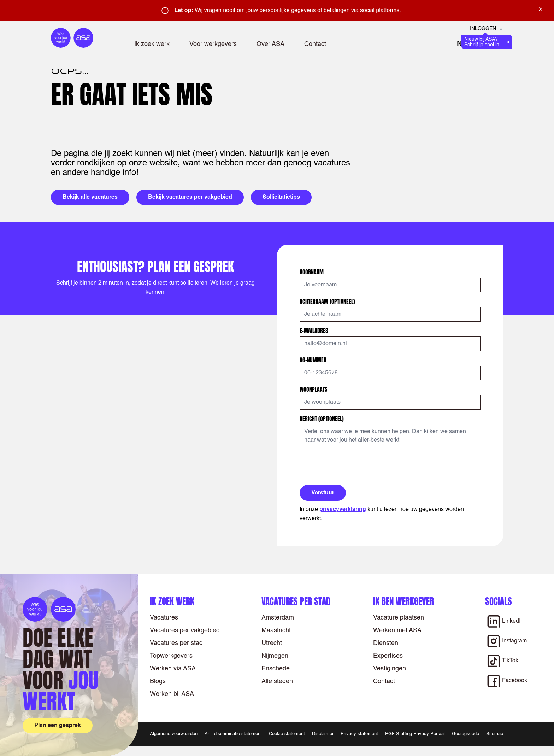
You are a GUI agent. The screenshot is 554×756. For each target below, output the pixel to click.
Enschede (276, 669)
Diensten (386, 643)
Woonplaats (314, 389)
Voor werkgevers (213, 44)
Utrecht (272, 643)
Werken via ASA (173, 669)
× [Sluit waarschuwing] (541, 9)
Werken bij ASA (172, 694)
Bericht (322, 419)
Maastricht (276, 630)
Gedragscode (465, 734)
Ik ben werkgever (403, 601)
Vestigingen (390, 669)
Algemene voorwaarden (174, 734)
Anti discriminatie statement (233, 734)
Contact (315, 44)
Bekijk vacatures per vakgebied (190, 197)
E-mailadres (314, 331)
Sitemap (495, 734)
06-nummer (314, 360)
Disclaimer (323, 734)
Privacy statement (359, 734)
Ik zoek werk (152, 44)
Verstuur (323, 493)
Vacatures (164, 618)
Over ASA (270, 44)
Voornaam (312, 272)
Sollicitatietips (281, 197)
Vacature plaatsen (399, 618)
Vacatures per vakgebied (185, 630)
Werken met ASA (397, 630)
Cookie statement (287, 734)
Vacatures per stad (176, 643)
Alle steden (277, 681)
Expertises (388, 656)
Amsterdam (278, 618)
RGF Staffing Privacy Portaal (415, 734)
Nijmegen (275, 656)
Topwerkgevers (171, 656)
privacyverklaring (343, 510)
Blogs (158, 681)
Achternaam (327, 301)
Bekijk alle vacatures (90, 197)
